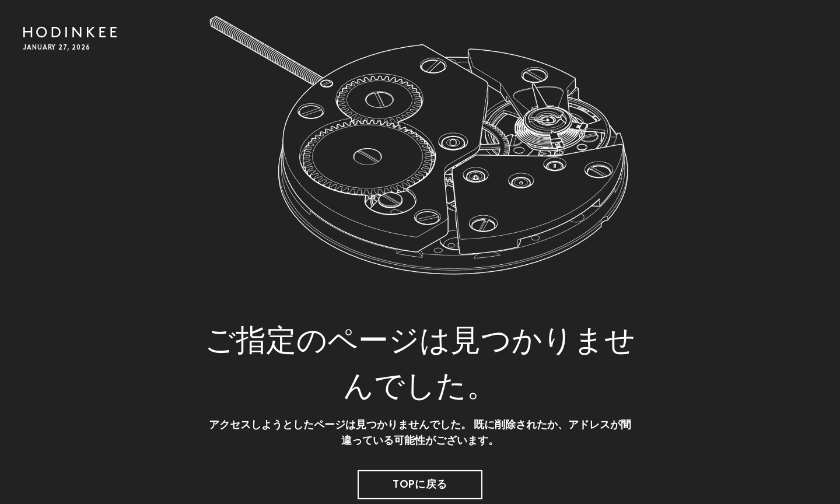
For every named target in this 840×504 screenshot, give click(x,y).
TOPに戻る (420, 485)
